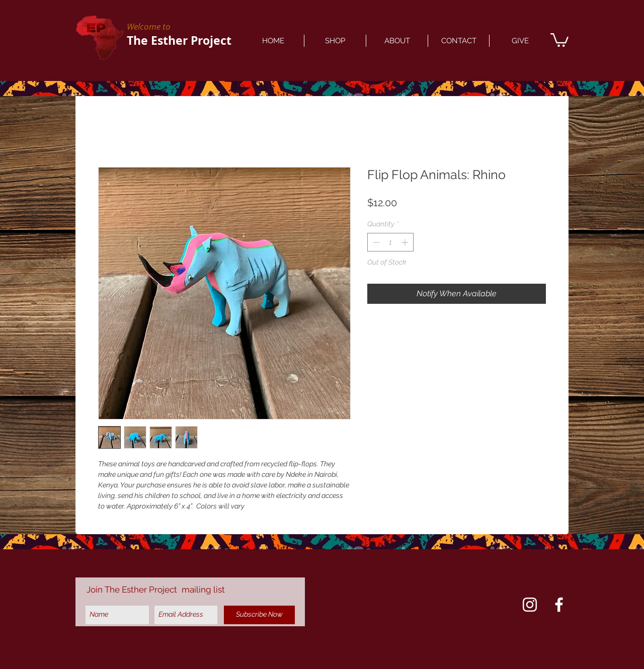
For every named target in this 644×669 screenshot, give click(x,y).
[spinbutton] (390, 242)
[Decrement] (375, 242)
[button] (559, 39)
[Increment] (406, 242)
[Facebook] (559, 605)
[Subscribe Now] (259, 615)
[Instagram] (530, 605)
